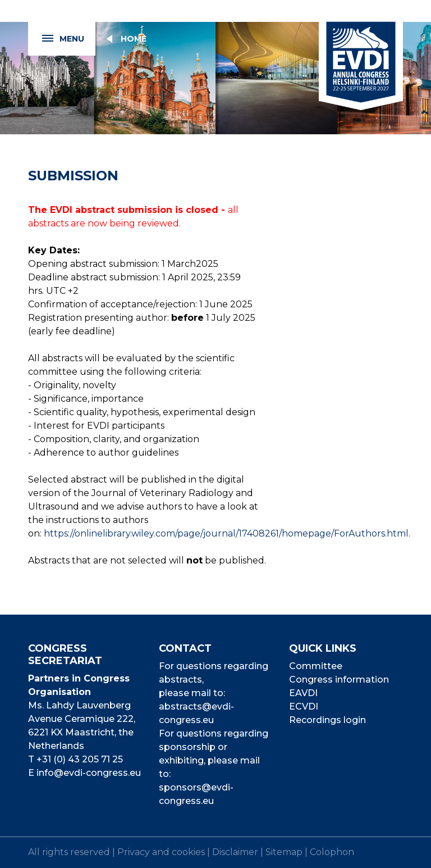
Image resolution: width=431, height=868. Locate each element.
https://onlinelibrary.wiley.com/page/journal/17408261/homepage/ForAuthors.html (226, 533)
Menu (56, 39)
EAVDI (303, 693)
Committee (316, 666)
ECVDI (304, 706)
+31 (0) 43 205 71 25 (80, 759)
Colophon (332, 852)
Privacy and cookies (161, 852)
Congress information (339, 680)
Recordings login (327, 720)
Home (134, 39)
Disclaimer (235, 852)
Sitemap (284, 852)
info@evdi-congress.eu (89, 773)
